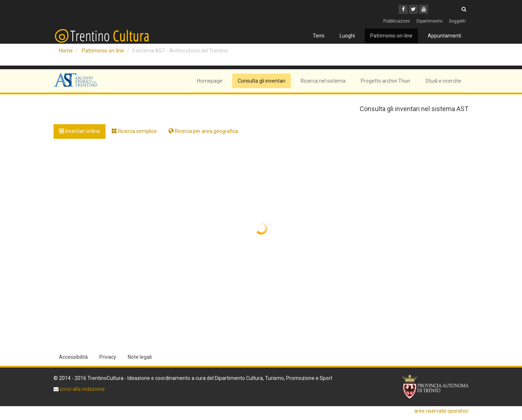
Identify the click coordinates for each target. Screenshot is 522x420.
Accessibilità (73, 357)
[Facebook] (403, 9)
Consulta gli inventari (262, 81)
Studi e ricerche (443, 81)
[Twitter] (413, 9)
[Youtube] (424, 9)
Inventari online (80, 131)
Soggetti (457, 21)
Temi (319, 36)
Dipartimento (429, 21)
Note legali (140, 357)
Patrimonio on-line (391, 36)
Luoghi (347, 36)
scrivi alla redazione (82, 389)
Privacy (108, 357)
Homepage (210, 81)
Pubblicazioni (397, 21)
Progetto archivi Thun (385, 81)
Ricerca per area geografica (203, 131)
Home (66, 51)
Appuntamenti (444, 36)
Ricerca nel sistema (323, 81)
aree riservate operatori (441, 411)
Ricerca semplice (134, 131)
